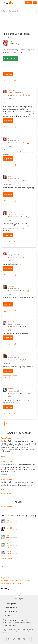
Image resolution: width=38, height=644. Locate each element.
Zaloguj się (28, 3)
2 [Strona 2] (12, 424)
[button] (5, 81)
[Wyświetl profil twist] (12, 544)
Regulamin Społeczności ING (10, 578)
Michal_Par (12, 91)
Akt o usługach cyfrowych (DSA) (11, 583)
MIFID (4, 623)
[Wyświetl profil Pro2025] (12, 528)
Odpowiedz (8, 74)
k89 (11, 41)
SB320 (10, 176)
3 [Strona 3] (18, 424)
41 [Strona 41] (30, 424)
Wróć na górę (19, 599)
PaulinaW (11, 322)
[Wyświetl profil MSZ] (12, 520)
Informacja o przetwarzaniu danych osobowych (16, 581)
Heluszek (11, 286)
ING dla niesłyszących (12, 620)
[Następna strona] (36, 424)
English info (24, 620)
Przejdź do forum (7, 493)
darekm (10, 389)
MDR (10, 623)
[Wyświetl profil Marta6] (12, 552)
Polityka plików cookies (9, 625)
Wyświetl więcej (7, 559)
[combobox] (19, 11)
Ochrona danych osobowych (22, 623)
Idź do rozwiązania (10, 58)
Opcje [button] (15, 81)
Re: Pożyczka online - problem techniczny (18, 465)
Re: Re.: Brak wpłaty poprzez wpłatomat (17, 441)
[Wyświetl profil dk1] (12, 536)
